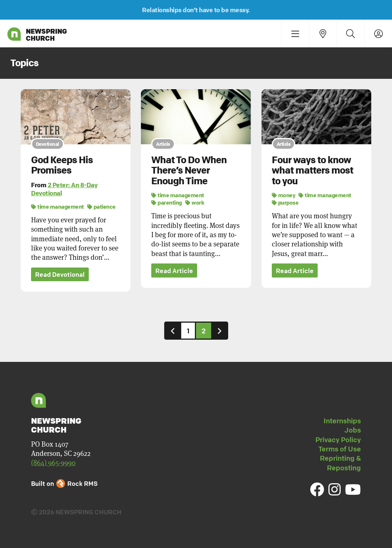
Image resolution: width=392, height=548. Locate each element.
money (284, 195)
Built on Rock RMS (64, 483)
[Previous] (173, 331)
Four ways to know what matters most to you (312, 170)
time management (58, 206)
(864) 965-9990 (53, 463)
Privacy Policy (338, 440)
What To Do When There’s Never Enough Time (189, 170)
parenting (167, 202)
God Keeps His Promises (62, 165)
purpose (285, 202)
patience (102, 206)
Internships (342, 421)
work (195, 202)
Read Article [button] (174, 271)
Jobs (353, 430)
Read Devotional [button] (60, 275)
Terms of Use (340, 449)
